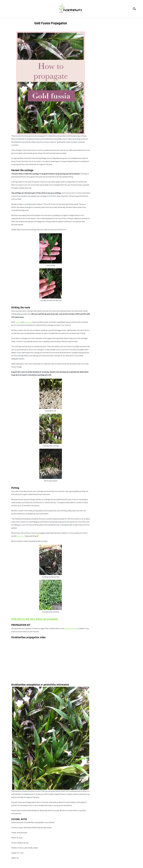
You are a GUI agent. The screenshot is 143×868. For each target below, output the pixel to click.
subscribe (20, 536)
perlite (18, 322)
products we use (71, 629)
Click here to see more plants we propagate (35, 619)
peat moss (28, 322)
